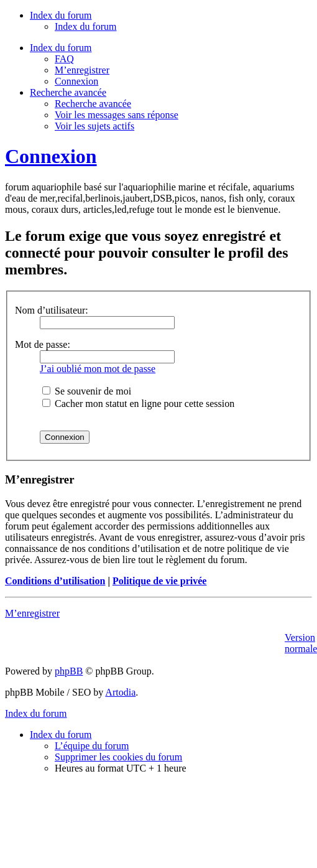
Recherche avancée (93, 104)
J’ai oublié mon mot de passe (98, 369)
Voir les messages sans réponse (117, 115)
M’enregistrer (82, 70)
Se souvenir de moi (87, 391)
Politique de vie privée (160, 581)
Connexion (76, 81)
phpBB (69, 671)
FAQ (64, 59)
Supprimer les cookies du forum (118, 757)
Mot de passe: (43, 344)
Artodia (120, 692)
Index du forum (86, 26)
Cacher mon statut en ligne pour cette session (138, 404)
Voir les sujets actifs (94, 126)
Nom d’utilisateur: (52, 310)
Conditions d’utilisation (55, 581)
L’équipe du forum (92, 746)
